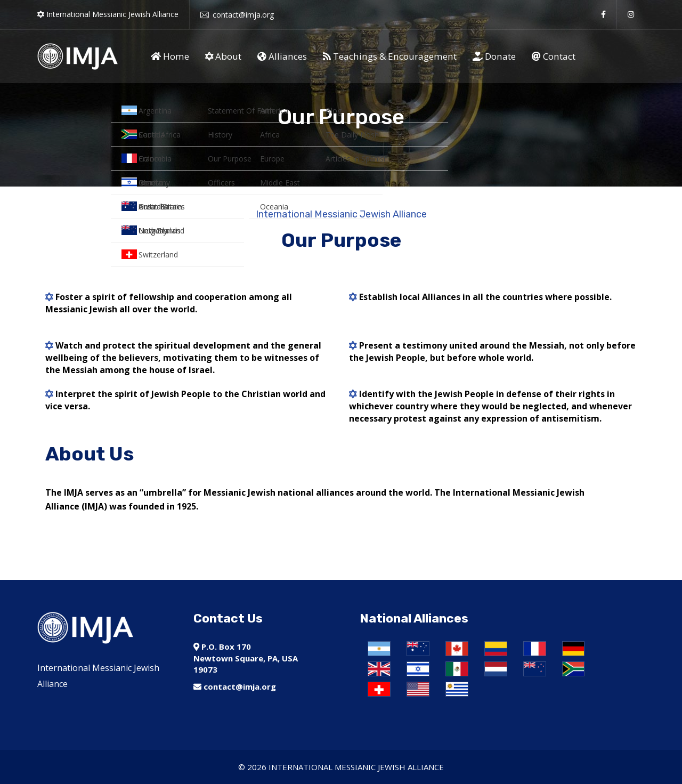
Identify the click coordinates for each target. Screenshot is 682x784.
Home (170, 56)
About (223, 56)
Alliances (282, 56)
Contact (554, 56)
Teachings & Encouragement (390, 56)
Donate (494, 56)
